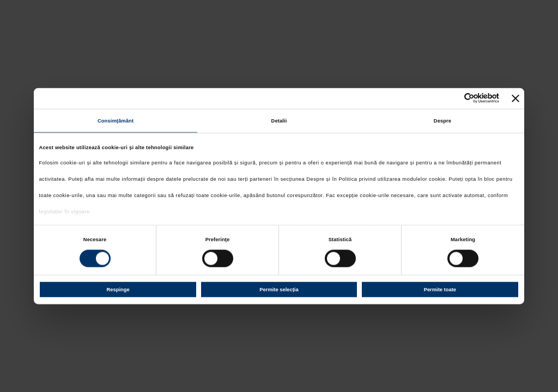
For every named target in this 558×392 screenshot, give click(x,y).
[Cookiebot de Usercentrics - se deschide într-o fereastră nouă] (451, 98)
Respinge (118, 290)
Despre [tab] (442, 121)
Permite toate (440, 290)
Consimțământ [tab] (116, 121)
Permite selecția (279, 290)
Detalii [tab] (279, 121)
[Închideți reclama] (515, 98)
